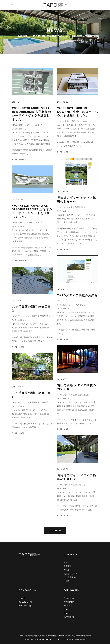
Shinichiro (19, 129)
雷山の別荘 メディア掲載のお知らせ (77, 387)
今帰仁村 (26, 140)
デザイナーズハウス (79, 312)
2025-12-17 (17, 102)
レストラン (17, 140)
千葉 (64, 219)
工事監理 (44, 316)
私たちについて (71, 574)
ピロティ (81, 129)
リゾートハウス (84, 215)
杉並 (62, 320)
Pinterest (68, 606)
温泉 (21, 238)
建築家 (46, 140)
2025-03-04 (17, 199)
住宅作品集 (90, 129)
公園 (59, 132)
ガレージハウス (64, 125)
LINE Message (25, 606)
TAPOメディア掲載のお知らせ (77, 297)
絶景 (33, 144)
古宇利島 (34, 140)
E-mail (22, 598)
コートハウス (77, 125)
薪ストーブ (87, 219)
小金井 (73, 132)
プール (38, 133)
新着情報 (68, 566)
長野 (31, 331)
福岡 (88, 406)
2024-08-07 (62, 289)
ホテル (37, 136)
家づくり (65, 132)
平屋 (68, 219)
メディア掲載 (69, 207)
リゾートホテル (33, 125)
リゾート (44, 136)
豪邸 (76, 136)
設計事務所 (45, 144)
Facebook (69, 598)
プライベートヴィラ (25, 136)
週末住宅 (74, 222)
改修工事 (38, 328)
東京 (89, 132)
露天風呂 (18, 241)
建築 (41, 140)
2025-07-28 (62, 192)
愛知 (40, 234)
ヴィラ (15, 133)
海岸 (29, 144)
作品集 (67, 570)
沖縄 (14, 144)
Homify (67, 613)
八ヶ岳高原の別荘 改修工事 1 (31, 395)
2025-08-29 (63, 102)
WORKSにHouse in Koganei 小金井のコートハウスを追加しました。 (78, 112)
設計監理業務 (70, 577)
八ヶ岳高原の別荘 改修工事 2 (31, 309)
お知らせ (22, 125)
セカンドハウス (64, 215)
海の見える (21, 144)
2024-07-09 (17, 387)
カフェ (21, 133)
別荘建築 (79, 207)
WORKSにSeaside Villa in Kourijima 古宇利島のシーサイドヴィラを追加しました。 (32, 114)
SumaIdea (69, 617)
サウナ (15, 230)
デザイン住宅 (71, 129)
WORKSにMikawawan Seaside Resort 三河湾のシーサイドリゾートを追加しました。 (32, 211)
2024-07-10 (62, 379)
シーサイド (30, 133)
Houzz (67, 609)
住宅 (73, 121)
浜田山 (72, 320)
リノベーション (25, 316)
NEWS (15, 125)
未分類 (86, 395)
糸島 (92, 406)
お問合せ (68, 581)
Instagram (69, 602)
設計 (38, 144)
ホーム (67, 562)
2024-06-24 (63, 469)
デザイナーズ (89, 125)
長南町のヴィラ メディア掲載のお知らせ (77, 200)
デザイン (61, 129)
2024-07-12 (17, 301)
